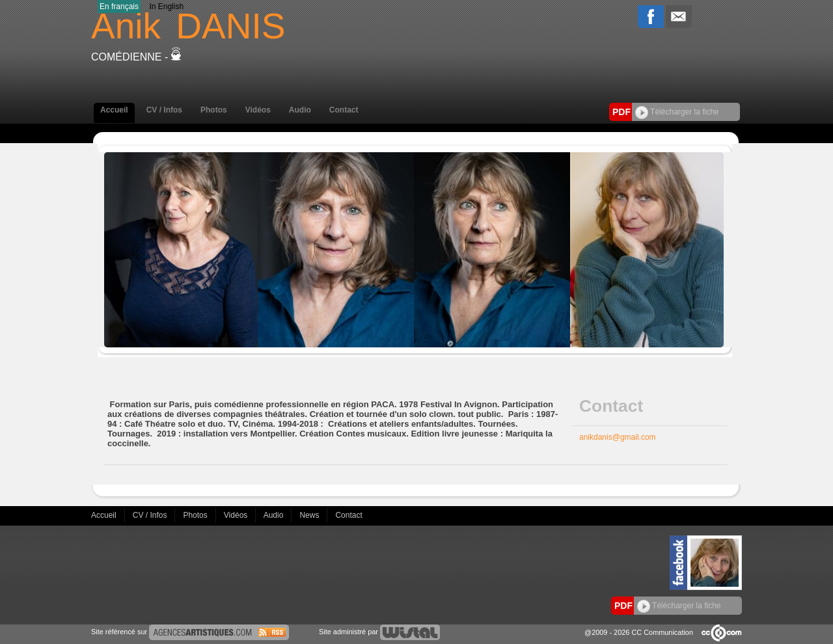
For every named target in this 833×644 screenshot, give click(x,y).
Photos (214, 110)
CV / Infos (164, 110)
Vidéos (258, 110)
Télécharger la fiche (677, 112)
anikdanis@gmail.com (618, 437)
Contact (344, 110)
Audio (300, 110)
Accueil (114, 110)
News (310, 515)
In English (166, 7)
